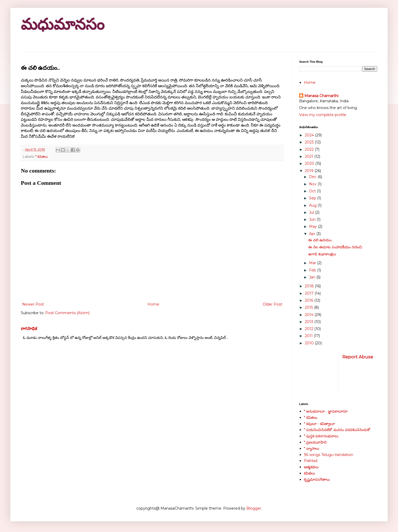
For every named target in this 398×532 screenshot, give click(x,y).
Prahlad (311, 461)
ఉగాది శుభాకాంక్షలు (322, 254)
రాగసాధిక (29, 328)
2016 (310, 300)
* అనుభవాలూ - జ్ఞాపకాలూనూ (326, 411)
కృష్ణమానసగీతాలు (317, 479)
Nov (313, 184)
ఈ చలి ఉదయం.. (321, 240)
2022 (310, 149)
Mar (313, 263)
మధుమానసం (63, 24)
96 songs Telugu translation (329, 455)
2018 (310, 286)
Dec (313, 177)
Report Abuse (358, 357)
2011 (309, 336)
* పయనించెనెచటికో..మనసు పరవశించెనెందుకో (337, 430)
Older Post (272, 304)
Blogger (254, 508)
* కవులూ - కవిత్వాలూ (319, 424)
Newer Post (33, 304)
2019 (310, 171)
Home (153, 304)
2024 (310, 135)
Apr (313, 234)
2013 (310, 322)
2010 (310, 343)
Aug (313, 205)
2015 (309, 307)
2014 (310, 315)
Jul (312, 212)
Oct (313, 191)
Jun (313, 219)
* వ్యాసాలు (312, 448)
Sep (313, 198)
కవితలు (309, 473)
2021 (310, 156)
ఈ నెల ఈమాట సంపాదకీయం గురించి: (335, 247)
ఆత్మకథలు (311, 467)
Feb (313, 270)
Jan (313, 277)
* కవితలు (41, 157)
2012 (310, 329)
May (313, 226)
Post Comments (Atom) (67, 313)
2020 (310, 163)
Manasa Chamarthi (321, 96)
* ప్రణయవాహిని (315, 442)
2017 (310, 293)
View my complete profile (323, 115)
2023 (310, 142)
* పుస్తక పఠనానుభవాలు (321, 436)
